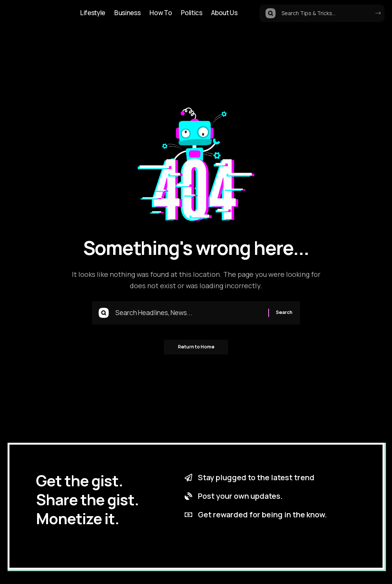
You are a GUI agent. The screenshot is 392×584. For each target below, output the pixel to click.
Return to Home (196, 349)
